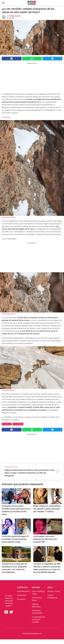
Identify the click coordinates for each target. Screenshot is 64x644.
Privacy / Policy (54, 591)
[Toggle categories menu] (3, 3)
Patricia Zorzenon (15, 16)
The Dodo (7, 117)
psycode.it (21, 599)
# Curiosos (7, 424)
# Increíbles (18, 424)
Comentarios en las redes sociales (39, 619)
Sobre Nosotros (24, 591)
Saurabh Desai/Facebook (9, 217)
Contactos (21, 595)
